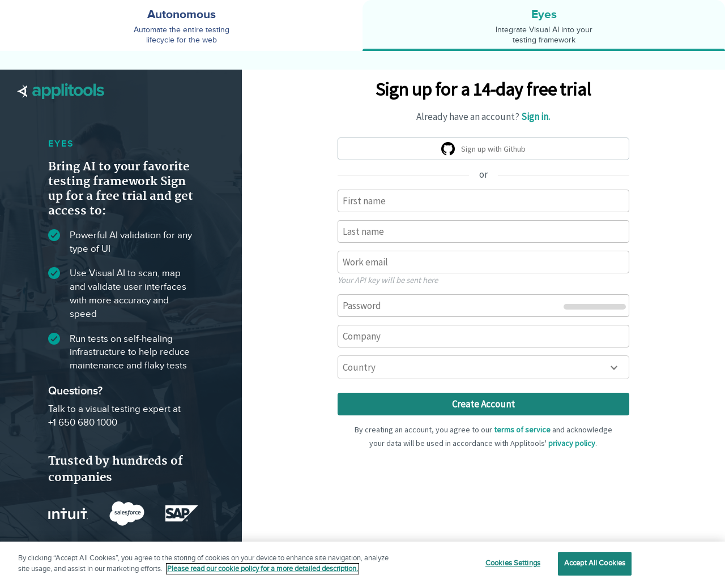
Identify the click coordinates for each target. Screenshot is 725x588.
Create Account (483, 404)
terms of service (522, 430)
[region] (362, 565)
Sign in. (536, 117)
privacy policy (572, 443)
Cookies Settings (513, 563)
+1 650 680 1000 (83, 423)
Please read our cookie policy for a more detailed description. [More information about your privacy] (263, 569)
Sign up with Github (485, 151)
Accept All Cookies (595, 563)
